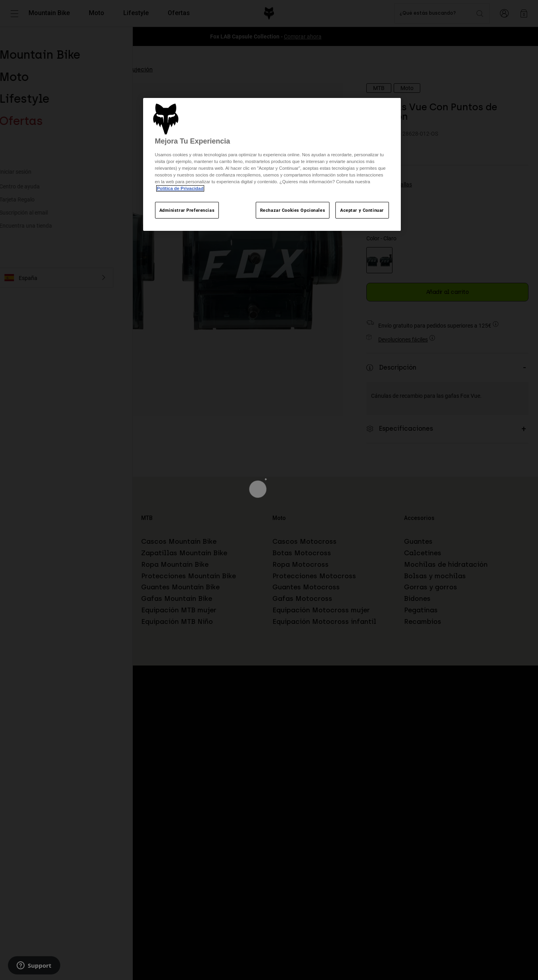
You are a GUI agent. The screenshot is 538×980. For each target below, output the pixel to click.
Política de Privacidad (180, 188)
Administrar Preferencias (187, 210)
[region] (272, 164)
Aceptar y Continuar (362, 210)
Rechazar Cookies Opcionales (293, 210)
